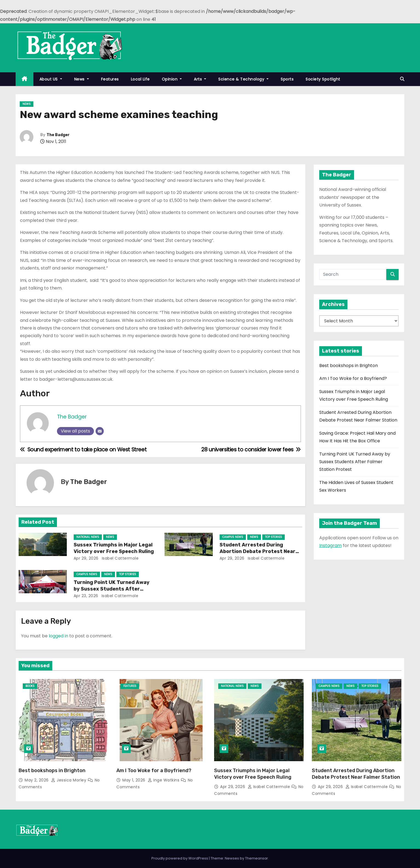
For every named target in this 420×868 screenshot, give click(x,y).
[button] (402, 79)
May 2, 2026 (37, 780)
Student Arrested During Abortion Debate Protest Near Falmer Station (258, 551)
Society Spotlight (323, 79)
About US (51, 79)
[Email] (100, 431)
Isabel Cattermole (120, 558)
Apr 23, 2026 (86, 596)
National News (88, 537)
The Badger (58, 135)
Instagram (330, 545)
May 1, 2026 (134, 780)
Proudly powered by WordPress (180, 858)
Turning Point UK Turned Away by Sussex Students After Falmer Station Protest (112, 589)
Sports (287, 79)
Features (110, 79)
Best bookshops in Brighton (349, 366)
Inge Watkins (164, 780)
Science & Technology (243, 79)
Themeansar (257, 858)
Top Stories (274, 537)
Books (30, 686)
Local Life (140, 79)
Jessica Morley (69, 780)
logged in (58, 636)
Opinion (172, 79)
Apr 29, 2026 (86, 558)
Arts (200, 79)
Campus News (233, 537)
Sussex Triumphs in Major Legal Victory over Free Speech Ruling (114, 548)
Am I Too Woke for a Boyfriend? (353, 378)
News (82, 79)
